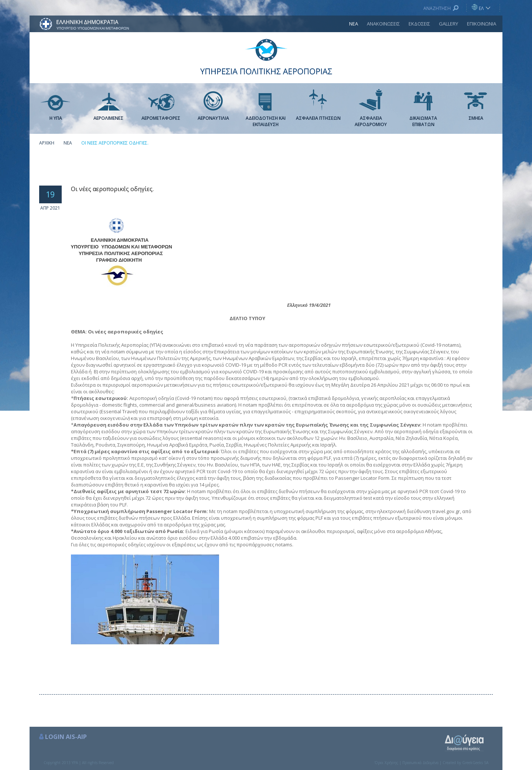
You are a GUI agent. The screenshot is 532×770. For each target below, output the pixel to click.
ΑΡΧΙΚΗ (47, 143)
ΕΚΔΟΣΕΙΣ (419, 24)
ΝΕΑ (354, 24)
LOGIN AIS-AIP (66, 737)
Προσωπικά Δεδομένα (420, 763)
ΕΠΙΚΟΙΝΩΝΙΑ (482, 24)
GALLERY (449, 24)
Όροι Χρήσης (386, 763)
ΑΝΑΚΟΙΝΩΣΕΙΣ (383, 24)
